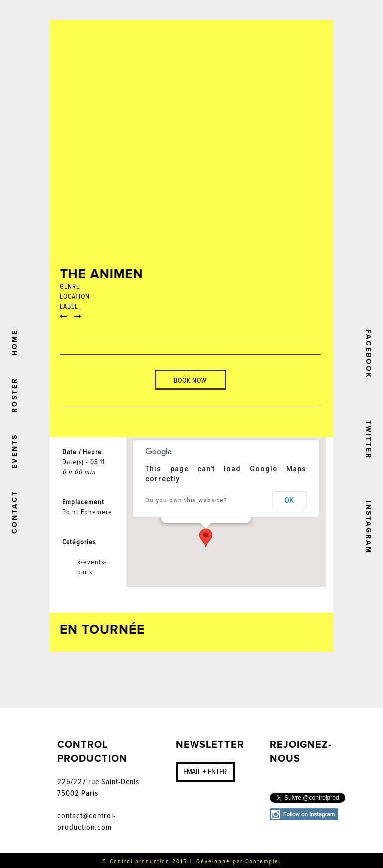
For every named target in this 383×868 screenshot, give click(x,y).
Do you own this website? (186, 500)
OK (289, 500)
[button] (206, 538)
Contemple (262, 861)
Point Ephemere (87, 512)
